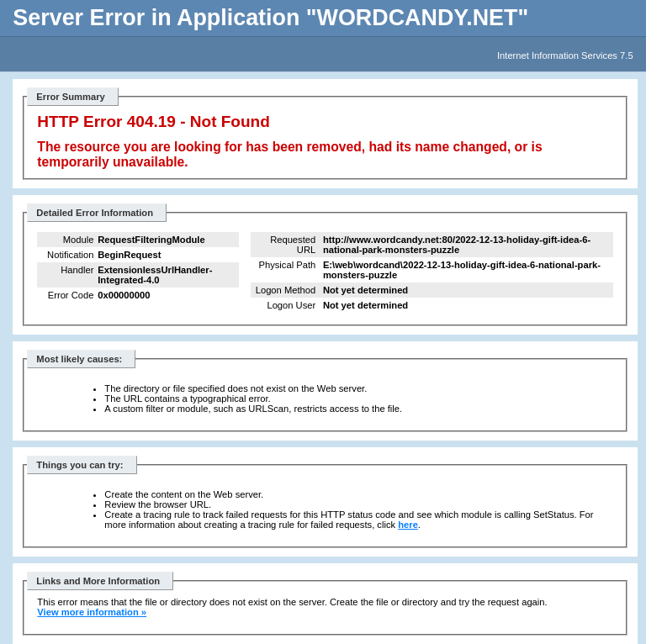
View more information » (92, 612)
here (408, 525)
